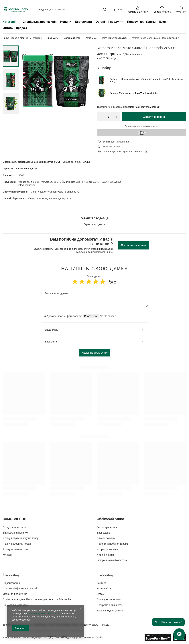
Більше (86, 162)
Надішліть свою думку (94, 353)
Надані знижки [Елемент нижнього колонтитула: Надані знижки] (105, 555)
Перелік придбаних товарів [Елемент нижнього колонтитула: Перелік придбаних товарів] (113, 544)
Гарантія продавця (26, 169)
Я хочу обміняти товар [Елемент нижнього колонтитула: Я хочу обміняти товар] (16, 549)
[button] (27, 81)
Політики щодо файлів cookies (44, 614)
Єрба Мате (52, 38)
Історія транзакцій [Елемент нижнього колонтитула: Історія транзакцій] (107, 549)
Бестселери (83, 22)
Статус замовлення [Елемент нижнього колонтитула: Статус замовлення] (14, 527)
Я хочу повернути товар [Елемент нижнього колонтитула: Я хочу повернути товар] (17, 544)
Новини (66, 22)
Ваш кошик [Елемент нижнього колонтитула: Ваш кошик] (103, 533)
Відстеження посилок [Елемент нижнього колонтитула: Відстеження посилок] (15, 533)
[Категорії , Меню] (19, 22)
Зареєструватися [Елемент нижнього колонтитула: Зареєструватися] (107, 527)
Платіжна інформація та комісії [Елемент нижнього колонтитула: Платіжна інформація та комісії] (21, 588)
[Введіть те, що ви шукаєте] (72, 10)
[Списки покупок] (162, 10)
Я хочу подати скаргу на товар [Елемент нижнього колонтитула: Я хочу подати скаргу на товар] (21, 538)
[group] (56, 81)
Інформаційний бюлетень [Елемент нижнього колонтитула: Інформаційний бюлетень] (112, 560)
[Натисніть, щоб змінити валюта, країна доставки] (118, 9)
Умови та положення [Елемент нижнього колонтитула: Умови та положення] (15, 594)
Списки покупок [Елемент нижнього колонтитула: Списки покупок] (106, 538)
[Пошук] (105, 10)
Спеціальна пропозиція (40, 22)
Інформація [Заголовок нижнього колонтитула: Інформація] (12, 575)
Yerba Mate (91, 38)
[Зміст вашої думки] (94, 298)
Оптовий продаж (15, 28)
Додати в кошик (154, 117)
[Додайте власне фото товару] (107, 316)
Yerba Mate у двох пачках (114, 38)
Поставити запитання (134, 245)
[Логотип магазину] (16, 10)
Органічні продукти (109, 22)
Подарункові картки (141, 22)
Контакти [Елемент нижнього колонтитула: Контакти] (8, 555)
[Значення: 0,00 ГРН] (181, 10)
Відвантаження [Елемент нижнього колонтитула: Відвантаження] (12, 583)
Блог (163, 22)
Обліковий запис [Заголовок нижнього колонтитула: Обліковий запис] (110, 519)
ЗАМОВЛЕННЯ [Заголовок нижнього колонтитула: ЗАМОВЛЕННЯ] (14, 519)
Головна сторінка (20, 38)
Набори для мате (72, 38)
